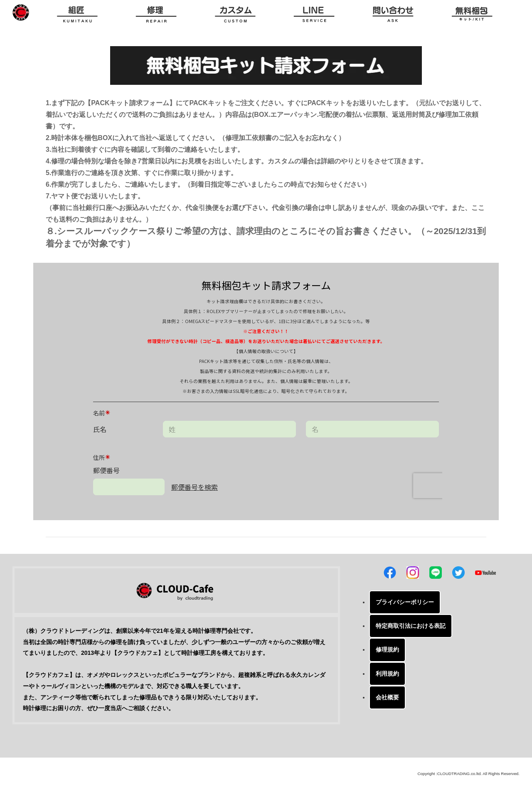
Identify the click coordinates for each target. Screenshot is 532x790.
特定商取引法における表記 (411, 626)
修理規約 (387, 649)
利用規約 (387, 674)
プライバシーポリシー (405, 602)
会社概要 (387, 697)
